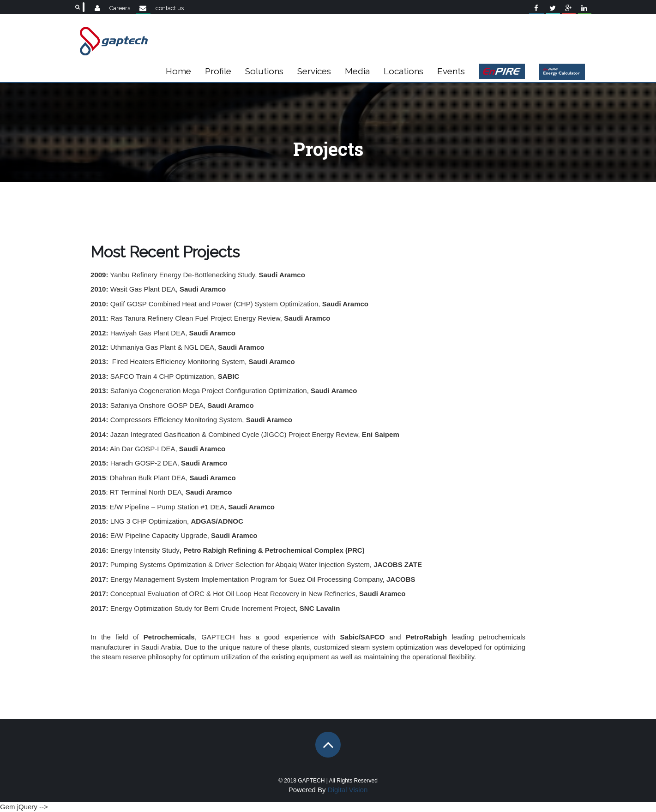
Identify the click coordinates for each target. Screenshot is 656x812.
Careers (120, 9)
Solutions (264, 71)
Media (357, 71)
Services (314, 71)
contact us (170, 9)
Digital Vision (348, 790)
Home (178, 71)
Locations (403, 71)
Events (451, 71)
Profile (218, 71)
